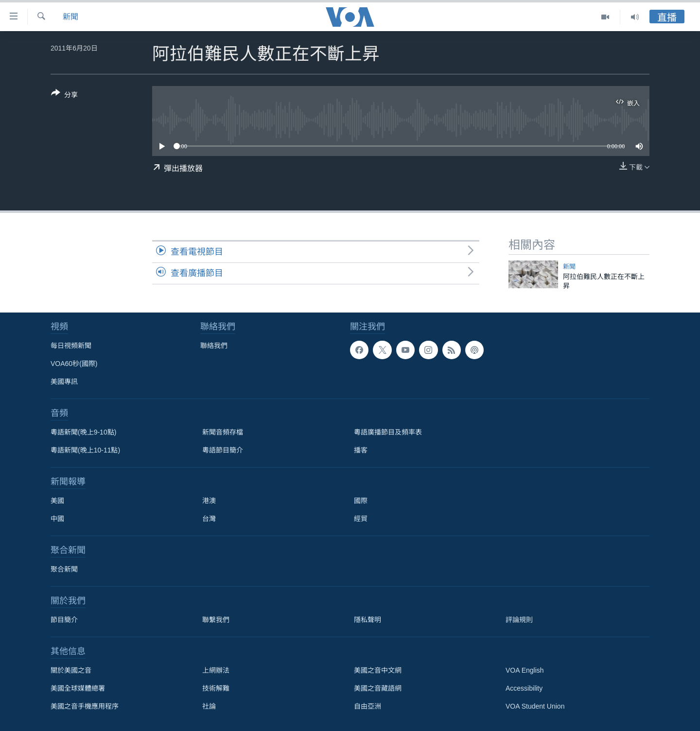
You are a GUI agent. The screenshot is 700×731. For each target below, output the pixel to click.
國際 (361, 501)
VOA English (525, 670)
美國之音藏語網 (378, 688)
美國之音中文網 (378, 670)
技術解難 (216, 688)
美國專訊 (64, 382)
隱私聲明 (367, 620)
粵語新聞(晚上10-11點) (85, 450)
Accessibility (524, 688)
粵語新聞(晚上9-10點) (83, 432)
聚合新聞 (64, 569)
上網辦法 (216, 670)
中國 (57, 519)
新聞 (70, 17)
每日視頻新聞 (71, 346)
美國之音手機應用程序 (85, 706)
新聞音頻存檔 (223, 432)
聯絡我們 (214, 346)
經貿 (361, 519)
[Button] (64, 96)
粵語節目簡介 (223, 450)
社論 (209, 706)
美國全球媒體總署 (78, 688)
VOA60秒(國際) (74, 364)
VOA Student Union (535, 706)
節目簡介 (64, 620)
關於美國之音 (71, 670)
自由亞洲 (367, 706)
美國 (57, 501)
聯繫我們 (216, 620)
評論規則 (519, 620)
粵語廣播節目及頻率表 (388, 432)
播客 (361, 450)
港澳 (209, 501)
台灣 (209, 519)
